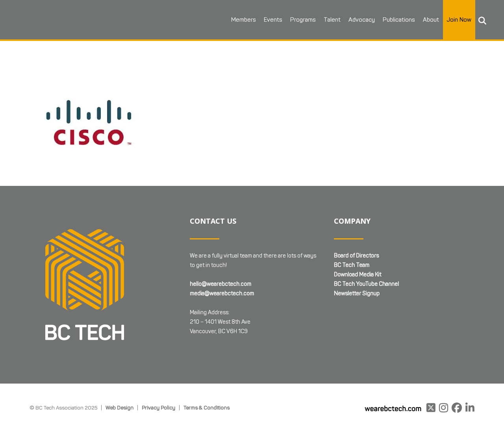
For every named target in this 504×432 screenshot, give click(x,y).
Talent (332, 20)
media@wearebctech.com (222, 294)
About (431, 20)
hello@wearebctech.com (220, 284)
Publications (399, 20)
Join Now (459, 20)
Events (273, 20)
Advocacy (362, 20)
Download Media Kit (358, 275)
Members (244, 20)
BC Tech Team (352, 265)
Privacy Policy (158, 408)
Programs (303, 20)
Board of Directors (356, 256)
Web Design (120, 408)
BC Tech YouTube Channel (366, 284)
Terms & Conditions (207, 408)
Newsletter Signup (357, 294)
